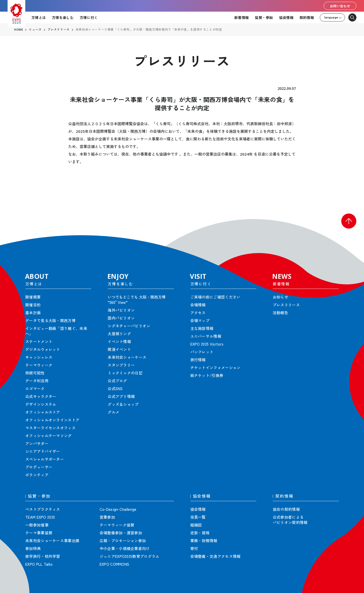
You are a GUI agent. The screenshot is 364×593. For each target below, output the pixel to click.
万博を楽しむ (63, 17)
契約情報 (307, 17)
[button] (349, 221)
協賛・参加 (264, 17)
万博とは (39, 17)
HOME (19, 30)
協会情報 (286, 17)
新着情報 (242, 17)
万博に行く (89, 17)
